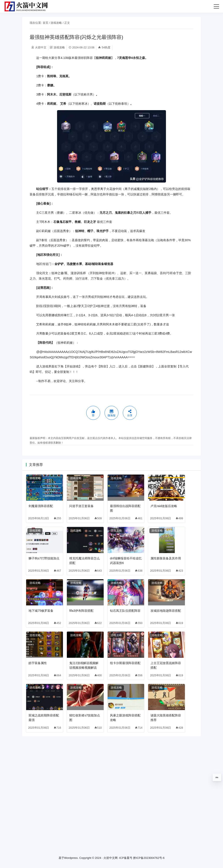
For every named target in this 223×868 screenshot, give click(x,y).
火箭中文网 (111, 858)
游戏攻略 (56, 23)
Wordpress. (71, 858)
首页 (46, 23)
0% (217, 777)
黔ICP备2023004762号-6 (149, 858)
